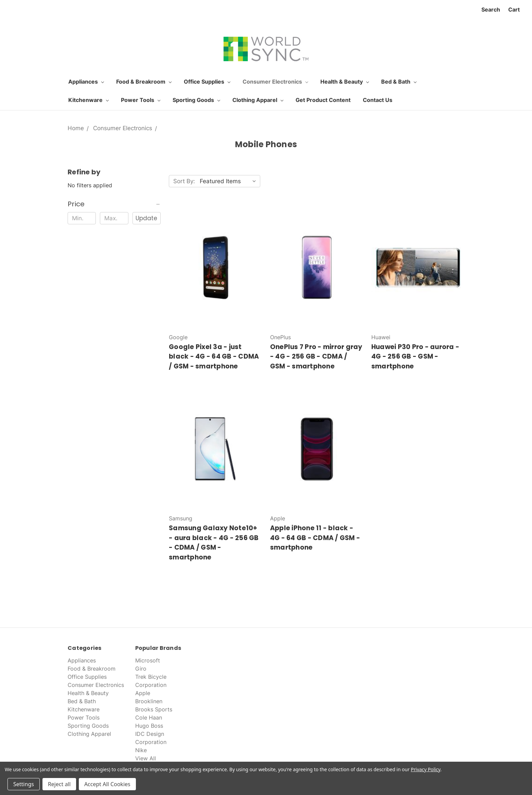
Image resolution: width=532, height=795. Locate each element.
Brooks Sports (154, 709)
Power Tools (141, 100)
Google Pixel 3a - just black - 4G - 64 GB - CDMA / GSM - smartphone (214, 357)
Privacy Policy (425, 769)
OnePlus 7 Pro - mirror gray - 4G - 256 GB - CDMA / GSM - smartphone (316, 357)
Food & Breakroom (144, 82)
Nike (141, 750)
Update (146, 218)
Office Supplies (207, 82)
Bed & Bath (399, 82)
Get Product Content (323, 100)
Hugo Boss (149, 726)
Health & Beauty (345, 82)
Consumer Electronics (275, 82)
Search (491, 10)
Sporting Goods (196, 100)
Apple (143, 693)
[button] (114, 204)
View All (146, 758)
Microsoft (148, 660)
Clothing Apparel (258, 100)
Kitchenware (88, 100)
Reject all (59, 784)
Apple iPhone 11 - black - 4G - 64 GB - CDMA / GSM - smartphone (315, 538)
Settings (24, 784)
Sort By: (184, 181)
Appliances (86, 82)
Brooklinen (149, 701)
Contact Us (378, 100)
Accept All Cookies (107, 784)
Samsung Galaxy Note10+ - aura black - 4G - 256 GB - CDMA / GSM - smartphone (214, 543)
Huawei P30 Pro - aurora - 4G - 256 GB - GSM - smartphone (415, 357)
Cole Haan (149, 718)
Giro (141, 669)
